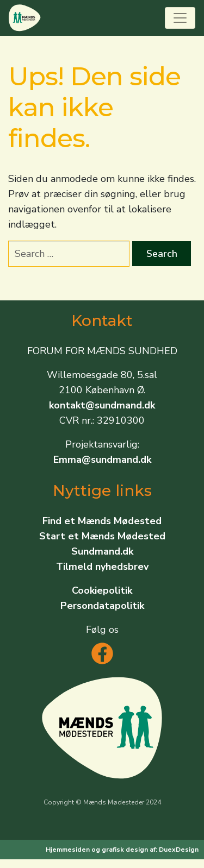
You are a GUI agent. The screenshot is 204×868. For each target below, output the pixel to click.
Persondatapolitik (102, 606)
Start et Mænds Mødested (102, 536)
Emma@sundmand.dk (102, 460)
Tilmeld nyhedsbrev (102, 567)
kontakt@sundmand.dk (102, 405)
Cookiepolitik (102, 590)
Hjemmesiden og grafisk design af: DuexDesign (122, 850)
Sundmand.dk (102, 551)
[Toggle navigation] (180, 18)
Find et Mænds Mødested (102, 521)
